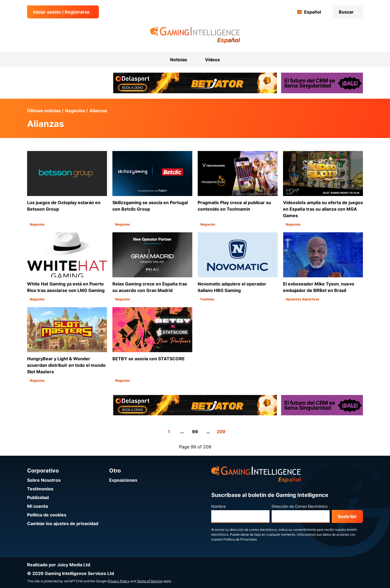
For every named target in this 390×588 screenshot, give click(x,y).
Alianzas (98, 111)
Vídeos (212, 60)
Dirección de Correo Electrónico (300, 506)
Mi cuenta (38, 506)
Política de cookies (47, 515)
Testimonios (40, 489)
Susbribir (347, 516)
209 (221, 432)
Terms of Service (149, 581)
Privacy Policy (118, 581)
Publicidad (38, 497)
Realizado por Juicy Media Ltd (59, 565)
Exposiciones (123, 480)
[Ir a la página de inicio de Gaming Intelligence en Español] (195, 35)
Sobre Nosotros (44, 480)
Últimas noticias (44, 111)
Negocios (75, 111)
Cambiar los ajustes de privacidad (63, 523)
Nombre (218, 506)
